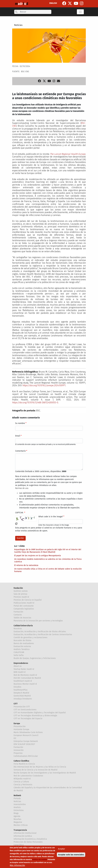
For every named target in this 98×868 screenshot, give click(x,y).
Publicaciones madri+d (24, 603)
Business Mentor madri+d (25, 684)
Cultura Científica (21, 761)
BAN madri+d (20, 672)
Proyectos (18, 753)
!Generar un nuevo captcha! (16, 524)
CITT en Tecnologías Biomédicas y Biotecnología (35, 716)
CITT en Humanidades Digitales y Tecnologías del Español (40, 713)
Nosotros (18, 629)
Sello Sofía (19, 655)
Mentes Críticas (21, 825)
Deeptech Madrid (21, 693)
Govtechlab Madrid (22, 696)
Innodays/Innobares (23, 699)
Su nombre (20, 423)
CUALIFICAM (19, 652)
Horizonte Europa (21, 729)
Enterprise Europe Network (26, 741)
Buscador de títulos (22, 640)
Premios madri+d (21, 597)
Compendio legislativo (24, 609)
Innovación (19, 750)
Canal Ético (19, 845)
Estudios (17, 687)
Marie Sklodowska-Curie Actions (28, 732)
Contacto (18, 615)
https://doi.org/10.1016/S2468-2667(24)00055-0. (35, 403)
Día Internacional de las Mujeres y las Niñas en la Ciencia (40, 767)
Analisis (17, 807)
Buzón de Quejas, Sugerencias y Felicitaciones (35, 658)
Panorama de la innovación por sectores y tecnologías (38, 621)
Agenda (17, 816)
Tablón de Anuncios (22, 618)
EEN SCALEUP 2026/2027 (24, 744)
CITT (16, 704)
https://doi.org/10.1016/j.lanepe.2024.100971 (44, 385)
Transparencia (20, 830)
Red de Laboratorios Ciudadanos (28, 776)
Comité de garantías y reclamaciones (30, 637)
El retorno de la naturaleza (26, 565)
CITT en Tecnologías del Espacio (28, 719)
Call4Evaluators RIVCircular (26, 756)
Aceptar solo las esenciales (71, 856)
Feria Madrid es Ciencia (24, 764)
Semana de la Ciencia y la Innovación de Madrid (35, 770)
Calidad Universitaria (23, 626)
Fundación (18, 588)
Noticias (18, 25)
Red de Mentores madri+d (25, 675)
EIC (15, 738)
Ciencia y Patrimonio (23, 785)
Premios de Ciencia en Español (28, 600)
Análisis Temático (22, 649)
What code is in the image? (51, 517)
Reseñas (17, 819)
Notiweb (17, 795)
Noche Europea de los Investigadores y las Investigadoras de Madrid (45, 773)
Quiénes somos (21, 591)
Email (18, 436)
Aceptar (61, 850)
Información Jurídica (23, 836)
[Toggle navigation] (80, 12)
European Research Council (26, 735)
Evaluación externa (22, 646)
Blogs (16, 813)
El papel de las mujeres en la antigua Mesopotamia (38, 556)
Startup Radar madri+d (24, 669)
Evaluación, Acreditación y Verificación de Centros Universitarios (43, 635)
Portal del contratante (24, 606)
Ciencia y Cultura (21, 782)
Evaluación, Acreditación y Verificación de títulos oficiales (40, 632)
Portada (17, 798)
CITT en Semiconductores (25, 710)
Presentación (20, 726)
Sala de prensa (20, 594)
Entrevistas (19, 810)
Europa (17, 723)
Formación (18, 612)
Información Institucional (25, 833)
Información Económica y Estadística (30, 839)
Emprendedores (21, 663)
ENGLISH (53, 3)
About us (18, 666)
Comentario (20, 451)
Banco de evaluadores (24, 643)
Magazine (18, 822)
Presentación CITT (22, 707)
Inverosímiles (20, 804)
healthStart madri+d (23, 681)
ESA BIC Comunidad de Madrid (27, 678)
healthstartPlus (21, 690)
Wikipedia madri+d (22, 779)
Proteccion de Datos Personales (28, 842)
